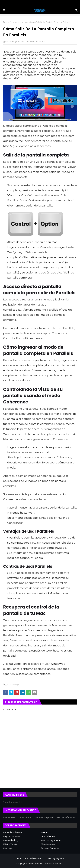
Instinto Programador (51, 840)
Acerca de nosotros (34, 858)
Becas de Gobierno (12, 832)
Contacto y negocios (55, 858)
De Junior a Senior (12, 836)
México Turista (10, 844)
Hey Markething (11, 840)
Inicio (19, 858)
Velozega (8, 848)
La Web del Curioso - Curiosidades (48, 863)
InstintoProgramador (15, 42)
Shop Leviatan (48, 844)
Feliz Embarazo (48, 836)
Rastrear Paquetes (50, 848)
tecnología (24, 22)
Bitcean (44, 832)
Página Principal (10, 22)
